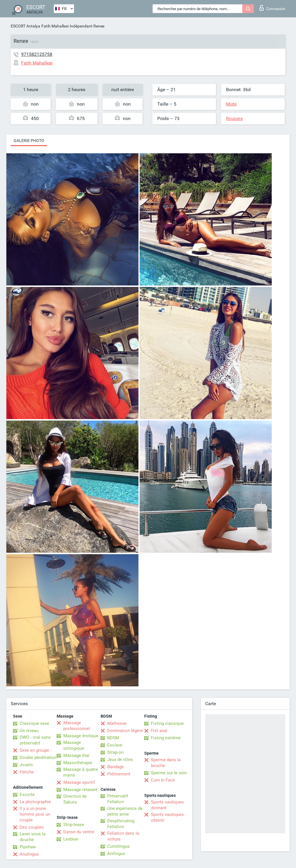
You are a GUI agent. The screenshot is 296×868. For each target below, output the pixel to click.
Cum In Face (163, 780)
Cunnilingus (119, 846)
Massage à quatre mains (81, 772)
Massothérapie (78, 763)
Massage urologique (74, 745)
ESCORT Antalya (25, 26)
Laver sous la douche (33, 837)
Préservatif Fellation (118, 799)
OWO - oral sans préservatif (35, 740)
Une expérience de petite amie (125, 811)
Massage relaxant (80, 790)
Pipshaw (28, 847)
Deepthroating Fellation (121, 824)
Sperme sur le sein (169, 773)
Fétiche (27, 772)
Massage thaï (76, 755)
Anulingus (29, 854)
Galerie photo (29, 141)
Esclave (115, 745)
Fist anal (159, 731)
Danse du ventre (79, 832)
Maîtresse (117, 723)
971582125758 (37, 54)
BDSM (113, 738)
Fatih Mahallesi (55, 26)
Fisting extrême (166, 738)
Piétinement (119, 774)
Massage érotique (81, 736)
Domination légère (125, 731)
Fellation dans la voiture (123, 836)
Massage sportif (79, 782)
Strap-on (115, 752)
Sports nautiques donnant (167, 805)
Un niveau (29, 731)
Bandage (115, 767)
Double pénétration (38, 758)
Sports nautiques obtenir (167, 817)
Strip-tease (74, 825)
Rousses (234, 119)
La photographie (35, 802)
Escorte (27, 795)
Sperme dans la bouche (166, 763)
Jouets (26, 765)
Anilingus (116, 854)
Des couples (32, 827)
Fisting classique (167, 723)
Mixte (231, 104)
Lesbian (71, 839)
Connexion (272, 8)
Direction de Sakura (75, 799)
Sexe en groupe (34, 750)
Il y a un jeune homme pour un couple (35, 814)
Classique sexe (34, 723)
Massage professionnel (77, 726)
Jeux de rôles (120, 760)
